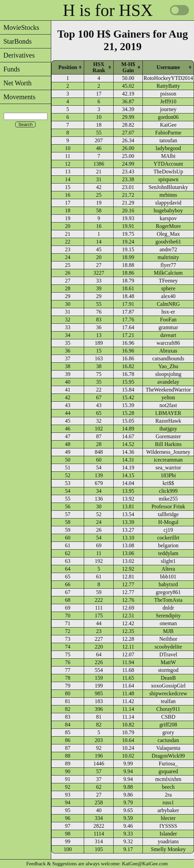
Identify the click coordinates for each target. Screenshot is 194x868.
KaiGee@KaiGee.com (145, 864)
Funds (10, 69)
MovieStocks (20, 27)
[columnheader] (68, 67)
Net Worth (16, 83)
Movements (18, 97)
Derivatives (17, 55)
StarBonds (16, 41)
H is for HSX (108, 10)
